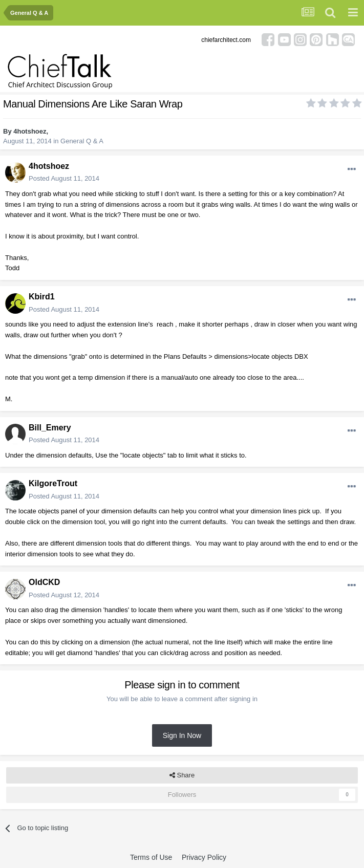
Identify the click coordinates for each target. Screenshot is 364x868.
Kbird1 (42, 297)
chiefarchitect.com (226, 40)
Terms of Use (151, 857)
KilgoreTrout (53, 483)
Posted (64, 178)
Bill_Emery (50, 428)
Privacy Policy (204, 857)
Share (182, 775)
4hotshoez (30, 131)
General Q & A (82, 141)
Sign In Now (182, 735)
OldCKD (44, 582)
